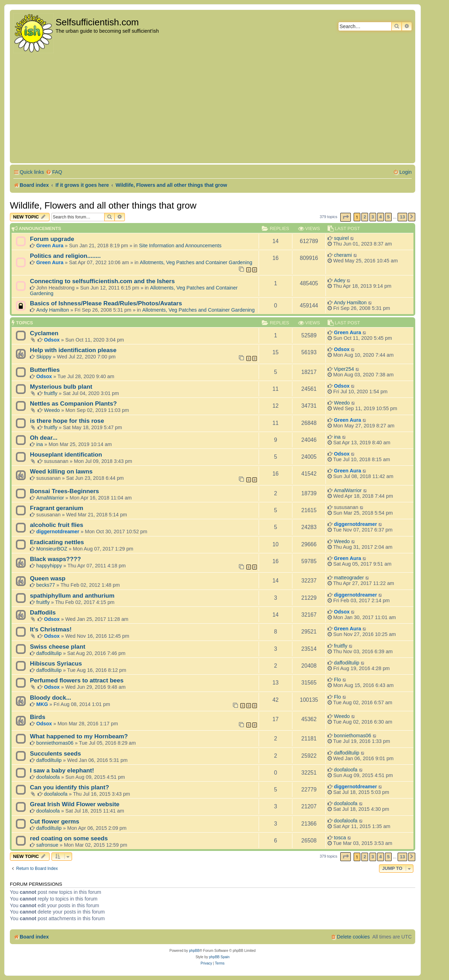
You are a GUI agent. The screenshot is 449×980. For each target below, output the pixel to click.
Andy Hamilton (53, 310)
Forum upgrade (52, 239)
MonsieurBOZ (52, 549)
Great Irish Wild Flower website (75, 804)
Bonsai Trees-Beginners (64, 491)
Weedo (52, 410)
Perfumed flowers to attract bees (77, 680)
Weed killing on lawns (61, 471)
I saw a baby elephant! (62, 770)
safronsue (47, 845)
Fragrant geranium (57, 508)
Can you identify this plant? (69, 787)
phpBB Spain (219, 957)
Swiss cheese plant (58, 647)
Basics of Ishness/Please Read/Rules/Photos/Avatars (106, 303)
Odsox (52, 340)
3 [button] (373, 217)
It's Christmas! (51, 629)
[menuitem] (54, 172)
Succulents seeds (55, 753)
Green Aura (50, 246)
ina (40, 444)
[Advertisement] (213, 109)
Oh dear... (44, 438)
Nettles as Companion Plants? (73, 403)
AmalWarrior (50, 498)
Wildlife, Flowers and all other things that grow (103, 205)
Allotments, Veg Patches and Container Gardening (196, 262)
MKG (42, 704)
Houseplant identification (66, 454)
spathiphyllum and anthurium (72, 596)
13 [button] (402, 217)
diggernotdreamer (58, 532)
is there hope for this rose (67, 421)
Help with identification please (73, 350)
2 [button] (365, 217)
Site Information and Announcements (180, 246)
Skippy (44, 357)
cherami (343, 255)
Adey (340, 280)
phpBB (194, 951)
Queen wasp (48, 578)
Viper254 (344, 369)
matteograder (349, 578)
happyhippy (49, 566)
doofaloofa (48, 777)
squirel (341, 238)
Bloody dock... (50, 698)
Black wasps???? (55, 559)
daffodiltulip (49, 653)
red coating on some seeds (69, 838)
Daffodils (43, 612)
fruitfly (51, 393)
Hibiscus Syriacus (56, 663)
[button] (346, 217)
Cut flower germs (55, 821)
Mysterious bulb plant (61, 387)
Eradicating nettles (57, 542)
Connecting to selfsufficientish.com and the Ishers (102, 281)
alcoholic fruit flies (57, 525)
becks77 (46, 585)
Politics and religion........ (65, 256)
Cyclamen (44, 333)
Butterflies (45, 370)
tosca (340, 838)
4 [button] (381, 217)
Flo (337, 680)
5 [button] (388, 217)
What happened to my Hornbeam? (79, 736)
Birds (38, 717)
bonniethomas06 (55, 743)
